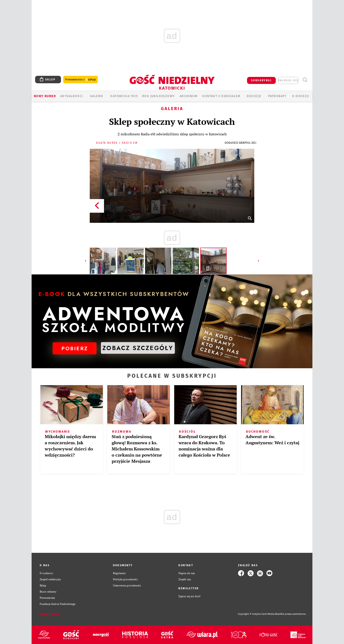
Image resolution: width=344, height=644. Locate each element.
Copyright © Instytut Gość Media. (256, 614)
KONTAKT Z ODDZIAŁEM (221, 96)
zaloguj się (288, 80)
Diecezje (254, 96)
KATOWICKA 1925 (124, 96)
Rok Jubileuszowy (158, 96)
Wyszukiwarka (305, 80)
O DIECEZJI (301, 96)
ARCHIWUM (189, 96)
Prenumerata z (81, 80)
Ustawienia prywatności (127, 585)
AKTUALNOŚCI (72, 96)
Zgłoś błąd (50, 614)
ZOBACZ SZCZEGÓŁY (138, 348)
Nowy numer (45, 96)
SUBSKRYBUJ (261, 80)
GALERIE (97, 96)
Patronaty (277, 96)
